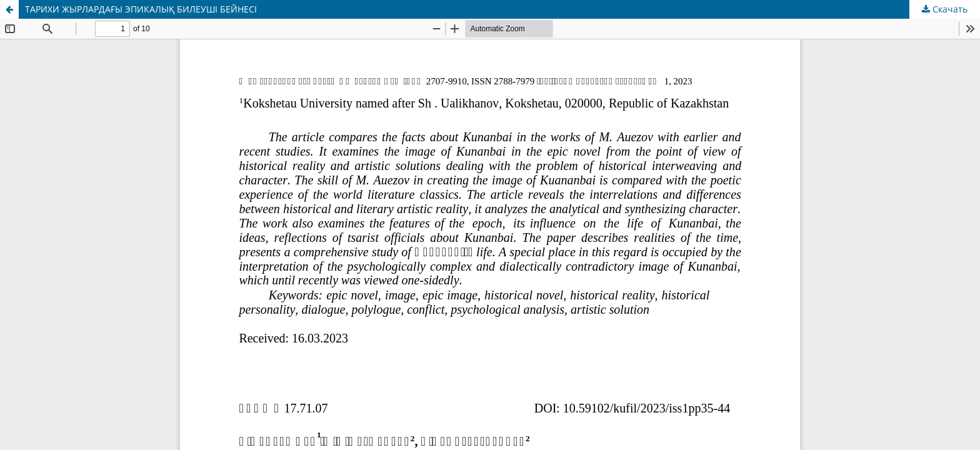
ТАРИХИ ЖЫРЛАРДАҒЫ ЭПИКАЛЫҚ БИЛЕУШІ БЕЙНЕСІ (141, 9)
